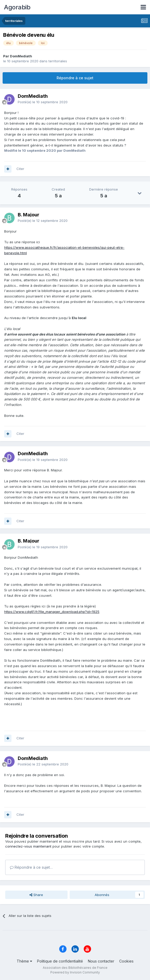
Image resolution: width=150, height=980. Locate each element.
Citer (20, 169)
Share (36, 895)
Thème (24, 961)
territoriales (58, 61)
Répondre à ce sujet (75, 78)
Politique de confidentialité (60, 961)
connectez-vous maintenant (28, 846)
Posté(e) (43, 102)
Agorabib (17, 7)
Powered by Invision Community (75, 972)
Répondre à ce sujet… (31, 867)
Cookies (126, 961)
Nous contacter (101, 961)
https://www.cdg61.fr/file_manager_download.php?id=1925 (52, 612)
